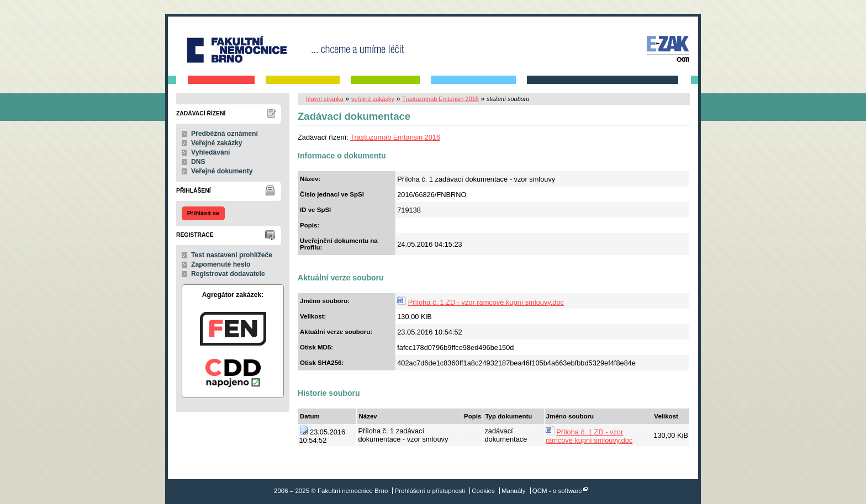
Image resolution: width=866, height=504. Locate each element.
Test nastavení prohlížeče (232, 255)
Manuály (514, 491)
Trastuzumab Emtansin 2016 (440, 99)
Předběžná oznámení (225, 134)
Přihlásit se (203, 213)
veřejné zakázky (373, 99)
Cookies (483, 491)
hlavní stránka (325, 99)
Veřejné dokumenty (222, 171)
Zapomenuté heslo (221, 264)
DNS (198, 162)
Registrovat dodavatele (228, 274)
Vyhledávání (211, 152)
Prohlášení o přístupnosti (430, 491)
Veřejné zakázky (217, 143)
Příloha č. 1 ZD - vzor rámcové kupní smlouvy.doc (486, 302)
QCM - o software (557, 491)
